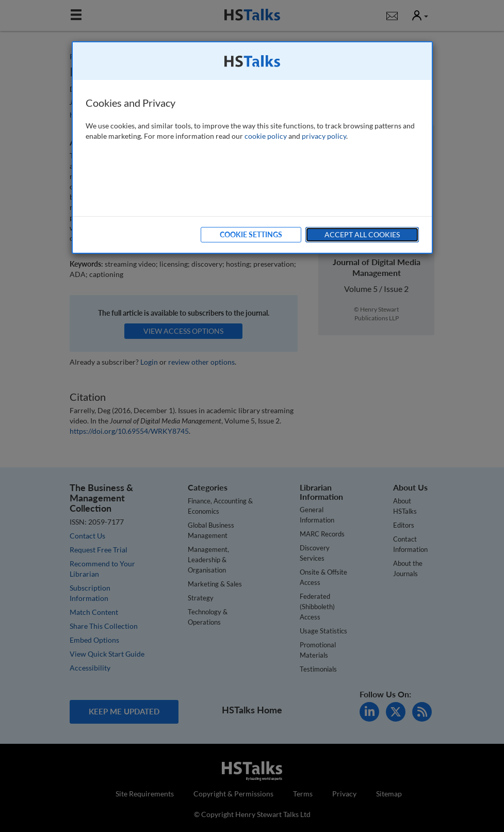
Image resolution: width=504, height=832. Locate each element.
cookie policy (266, 136)
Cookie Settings (251, 234)
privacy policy (324, 136)
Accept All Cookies (362, 234)
